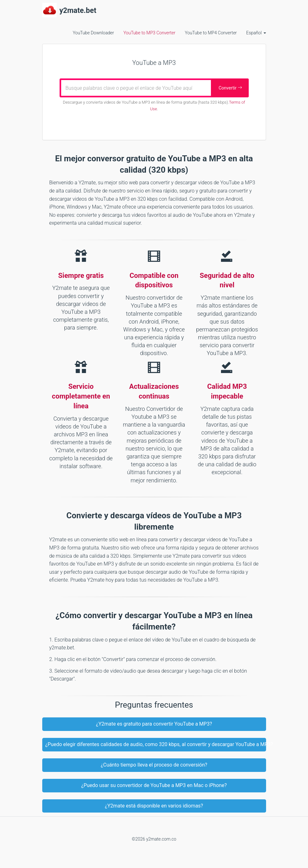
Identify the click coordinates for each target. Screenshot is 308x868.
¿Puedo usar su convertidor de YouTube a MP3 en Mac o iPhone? (154, 785)
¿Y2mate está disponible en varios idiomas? (154, 806)
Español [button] (256, 33)
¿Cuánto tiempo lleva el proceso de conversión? (154, 765)
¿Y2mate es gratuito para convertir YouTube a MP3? (154, 724)
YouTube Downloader (93, 33)
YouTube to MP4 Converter (211, 33)
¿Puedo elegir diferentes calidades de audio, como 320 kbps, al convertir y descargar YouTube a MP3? (156, 744)
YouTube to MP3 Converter (149, 33)
